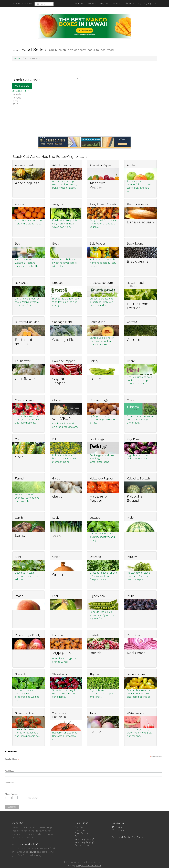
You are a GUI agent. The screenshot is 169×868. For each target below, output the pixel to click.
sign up (32, 852)
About (129, 4)
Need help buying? (85, 842)
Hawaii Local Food (22, 3)
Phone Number (11, 794)
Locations (80, 830)
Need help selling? (84, 839)
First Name (10, 771)
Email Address (12, 759)
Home (18, 58)
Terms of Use (82, 845)
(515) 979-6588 (21, 91)
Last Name (10, 782)
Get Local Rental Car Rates (128, 837)
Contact (79, 836)
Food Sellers (81, 833)
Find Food (80, 827)
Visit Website (22, 86)
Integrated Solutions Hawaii (88, 866)
